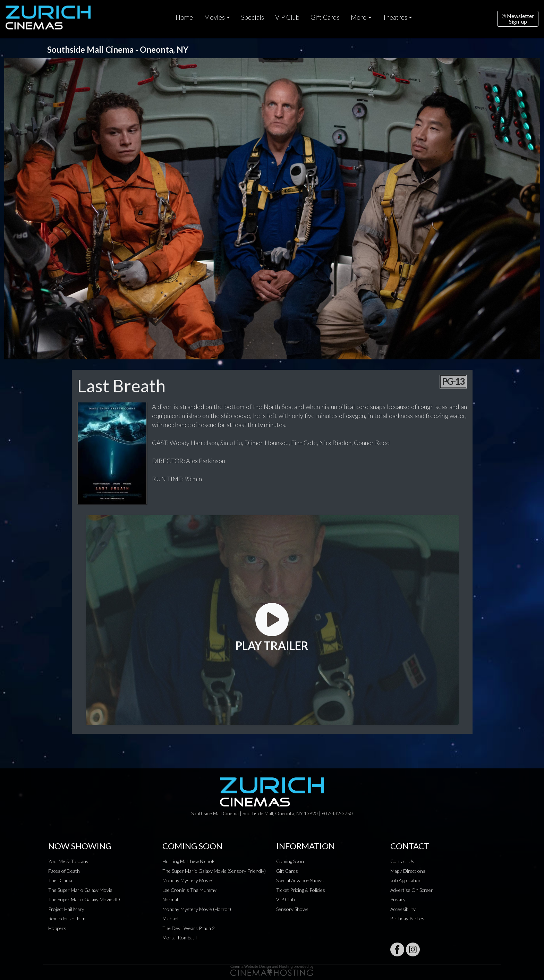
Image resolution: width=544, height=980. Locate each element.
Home (184, 17)
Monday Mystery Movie (187, 880)
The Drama (60, 880)
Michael (170, 918)
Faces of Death (64, 871)
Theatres (395, 17)
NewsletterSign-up (518, 19)
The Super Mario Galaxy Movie (80, 890)
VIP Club (287, 17)
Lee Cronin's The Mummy (189, 890)
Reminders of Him (67, 918)
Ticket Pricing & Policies (301, 890)
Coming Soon (290, 861)
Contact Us (402, 861)
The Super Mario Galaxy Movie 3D (84, 899)
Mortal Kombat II (181, 938)
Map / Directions (408, 871)
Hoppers (57, 928)
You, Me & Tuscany (68, 861)
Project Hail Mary (66, 909)
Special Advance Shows (300, 880)
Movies (214, 17)
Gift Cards (325, 17)
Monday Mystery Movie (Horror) (197, 909)
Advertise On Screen (412, 890)
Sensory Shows (292, 909)
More (359, 17)
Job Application (406, 880)
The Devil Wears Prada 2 (189, 928)
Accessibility (403, 909)
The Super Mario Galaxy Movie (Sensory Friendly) (214, 871)
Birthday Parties (407, 918)
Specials (253, 17)
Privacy (398, 899)
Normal (170, 899)
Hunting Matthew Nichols (189, 861)
